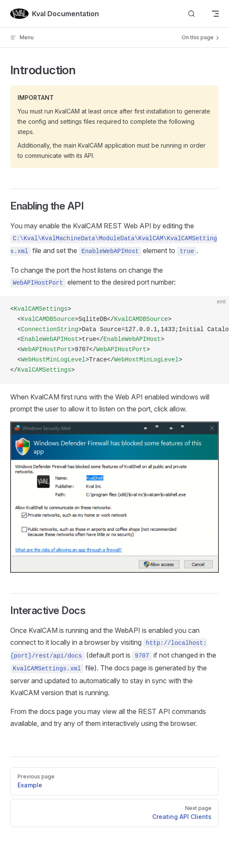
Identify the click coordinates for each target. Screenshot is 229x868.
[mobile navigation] (215, 14)
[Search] (191, 14)
